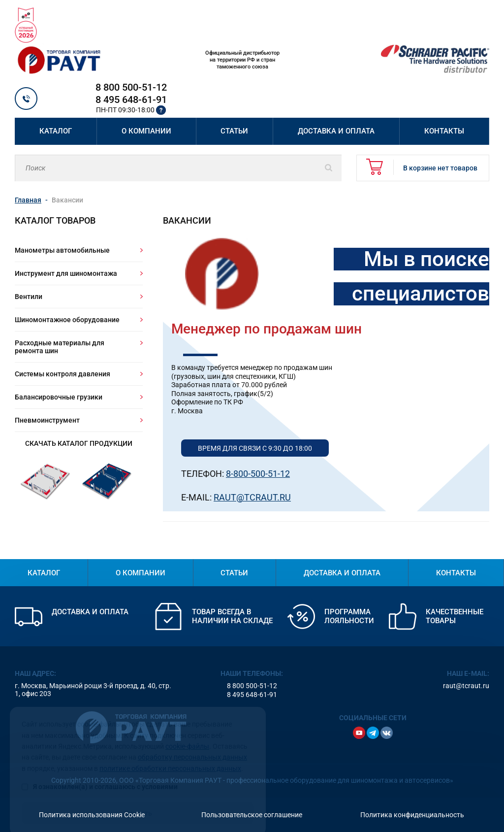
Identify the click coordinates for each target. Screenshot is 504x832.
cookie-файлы (187, 733)
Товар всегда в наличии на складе (232, 616)
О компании (146, 131)
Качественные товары (455, 616)
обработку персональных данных (192, 744)
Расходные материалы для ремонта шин (60, 347)
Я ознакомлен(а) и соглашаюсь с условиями (100, 773)
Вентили (29, 297)
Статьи (234, 131)
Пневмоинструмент (47, 420)
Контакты (444, 131)
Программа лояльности (349, 616)
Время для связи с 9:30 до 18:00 (255, 448)
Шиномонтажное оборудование (67, 320)
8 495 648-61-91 (131, 100)
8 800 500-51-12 (131, 87)
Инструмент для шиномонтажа (66, 273)
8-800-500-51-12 (258, 474)
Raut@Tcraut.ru (252, 497)
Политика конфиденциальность (412, 815)
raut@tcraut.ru (466, 686)
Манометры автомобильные (62, 250)
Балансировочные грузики (59, 397)
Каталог (56, 131)
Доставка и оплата (336, 131)
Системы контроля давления (63, 374)
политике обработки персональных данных (170, 755)
